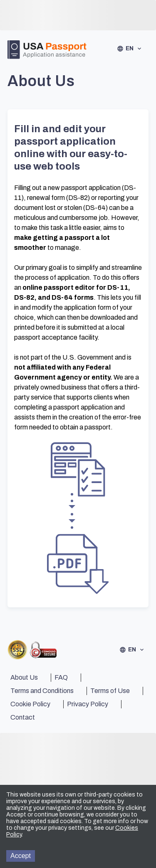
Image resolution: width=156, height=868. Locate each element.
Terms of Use (110, 691)
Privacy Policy (88, 704)
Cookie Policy (30, 704)
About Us (24, 677)
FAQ (61, 677)
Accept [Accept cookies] (21, 856)
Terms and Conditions (42, 691)
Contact (23, 717)
